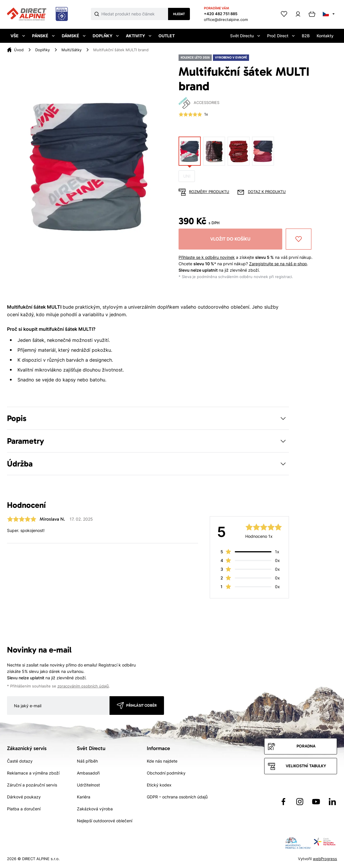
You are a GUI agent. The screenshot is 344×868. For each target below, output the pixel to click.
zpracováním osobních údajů (83, 686)
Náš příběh (87, 761)
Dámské (74, 36)
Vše (18, 36)
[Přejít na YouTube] (316, 802)
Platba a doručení (24, 809)
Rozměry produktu (209, 192)
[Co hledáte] (135, 14)
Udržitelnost (88, 785)
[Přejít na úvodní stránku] (37, 14)
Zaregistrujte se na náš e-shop (278, 264)
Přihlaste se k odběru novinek (207, 257)
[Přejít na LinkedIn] (332, 802)
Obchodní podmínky (166, 773)
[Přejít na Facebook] (283, 802)
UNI (187, 176)
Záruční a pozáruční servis (32, 785)
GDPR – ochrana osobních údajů (177, 797)
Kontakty (325, 36)
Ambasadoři (88, 773)
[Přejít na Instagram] (300, 802)
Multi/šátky (72, 50)
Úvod (19, 50)
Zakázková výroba (95, 809)
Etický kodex (159, 785)
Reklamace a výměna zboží (33, 773)
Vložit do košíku (230, 239)
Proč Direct (281, 36)
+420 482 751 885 (221, 14)
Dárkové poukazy (24, 797)
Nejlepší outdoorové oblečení (105, 821)
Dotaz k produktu (267, 192)
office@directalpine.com (226, 20)
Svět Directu (245, 36)
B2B (306, 36)
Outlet (167, 36)
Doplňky (106, 36)
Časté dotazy (20, 761)
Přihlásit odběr (141, 705)
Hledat (179, 14)
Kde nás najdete (162, 761)
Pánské (43, 36)
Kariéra (84, 797)
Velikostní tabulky (306, 766)
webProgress (325, 859)
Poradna (306, 746)
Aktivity (139, 36)
